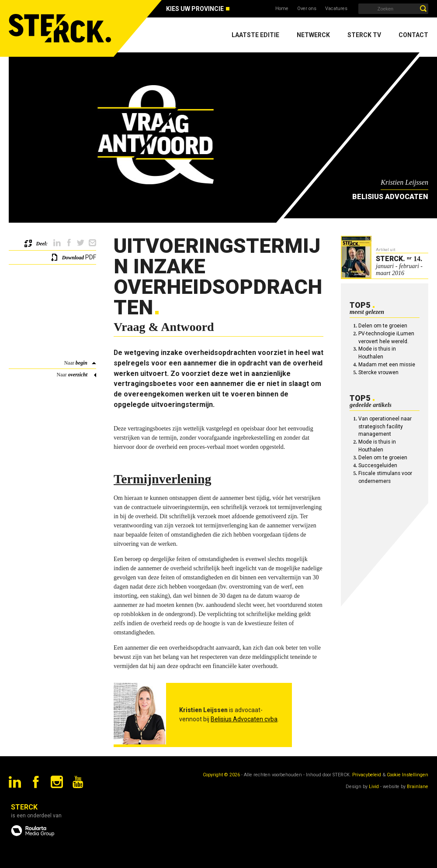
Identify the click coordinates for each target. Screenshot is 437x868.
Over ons (307, 9)
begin (82, 363)
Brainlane (418, 787)
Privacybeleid (367, 775)
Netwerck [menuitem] (313, 35)
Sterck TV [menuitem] (364, 35)
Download (73, 258)
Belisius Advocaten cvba (244, 719)
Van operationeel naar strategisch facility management (385, 427)
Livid (374, 787)
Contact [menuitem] (413, 35)
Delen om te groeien (383, 326)
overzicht (78, 375)
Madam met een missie (387, 365)
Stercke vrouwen (378, 372)
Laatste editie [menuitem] (255, 35)
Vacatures (336, 9)
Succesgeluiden (378, 465)
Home (282, 9)
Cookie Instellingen (408, 775)
